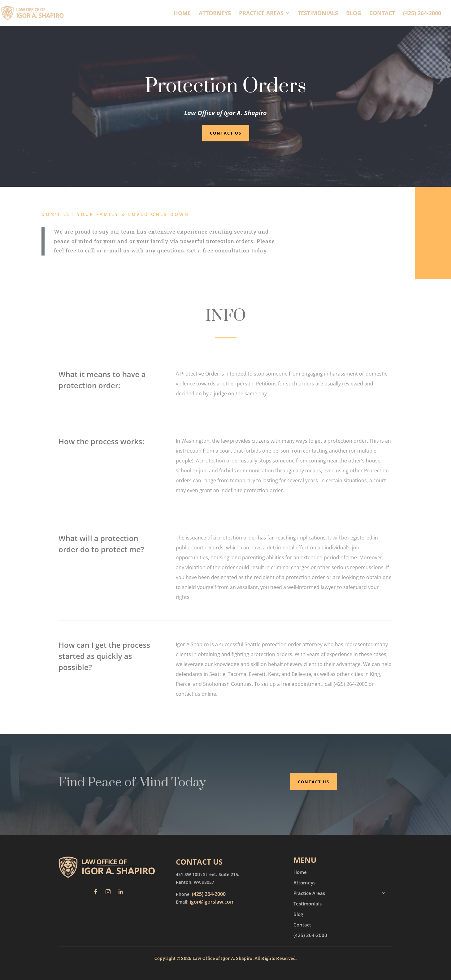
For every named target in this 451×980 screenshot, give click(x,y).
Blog (354, 14)
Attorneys (215, 14)
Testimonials (318, 14)
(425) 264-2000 (422, 14)
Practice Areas (261, 14)
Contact (382, 14)
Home (182, 14)
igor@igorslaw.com (212, 902)
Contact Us (226, 133)
